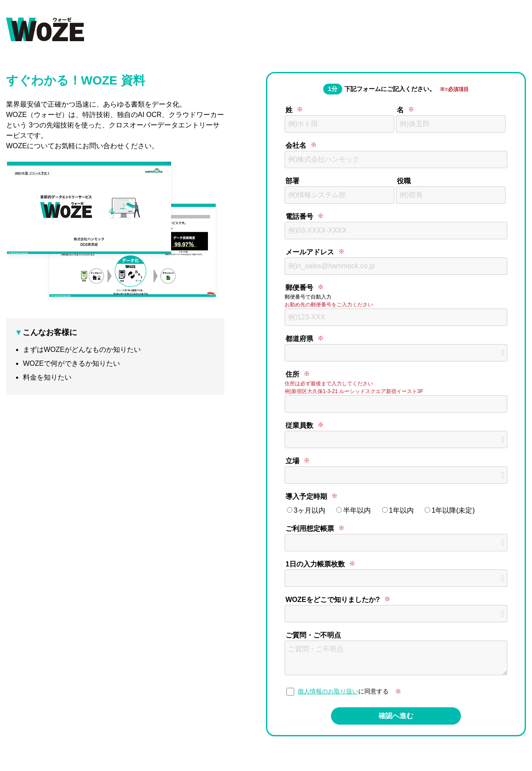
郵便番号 (299, 288)
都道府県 (299, 339)
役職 (404, 181)
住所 (292, 374)
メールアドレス (310, 252)
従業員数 (299, 425)
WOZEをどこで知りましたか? (333, 600)
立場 (292, 461)
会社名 (296, 145)
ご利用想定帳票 (310, 529)
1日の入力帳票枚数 (315, 564)
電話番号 (299, 216)
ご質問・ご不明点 (313, 635)
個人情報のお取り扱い (328, 691)
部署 (292, 181)
